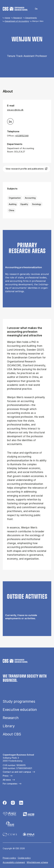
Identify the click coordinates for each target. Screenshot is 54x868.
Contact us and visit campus (17, 772)
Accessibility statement (14, 862)
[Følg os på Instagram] (13, 803)
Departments (31, 18)
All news (7, 780)
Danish (34, 9)
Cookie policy (24, 858)
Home (7, 18)
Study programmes (19, 701)
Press (6, 776)
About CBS (12, 734)
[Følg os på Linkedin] (21, 803)
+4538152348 (22, 136)
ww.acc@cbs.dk (15, 110)
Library (9, 726)
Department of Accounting (17, 21)
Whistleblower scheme (37, 862)
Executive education (20, 710)
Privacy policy (9, 858)
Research (18, 18)
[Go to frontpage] (15, 9)
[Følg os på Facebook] (5, 803)
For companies (10, 784)
